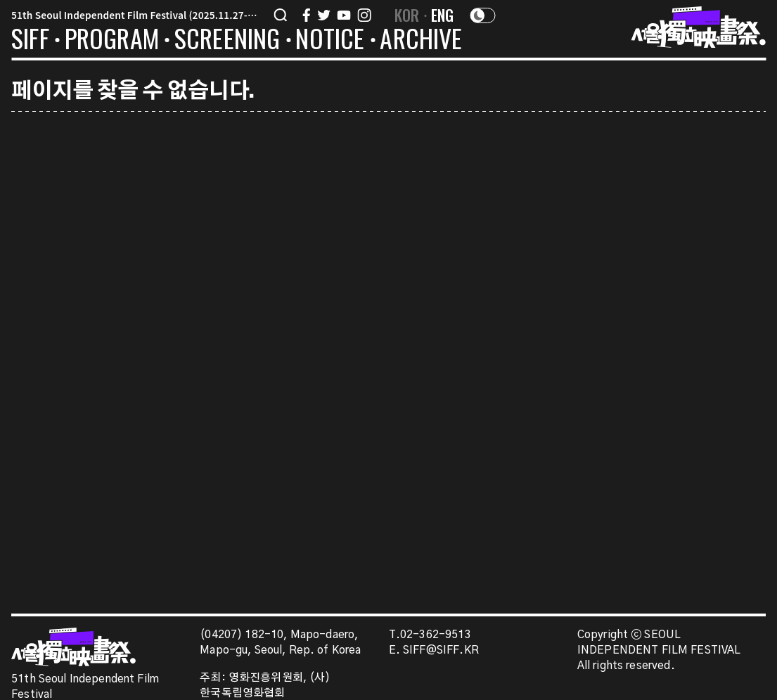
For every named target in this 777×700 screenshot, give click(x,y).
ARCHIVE (421, 41)
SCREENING (227, 41)
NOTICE (330, 41)
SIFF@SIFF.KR (441, 650)
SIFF (30, 41)
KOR (407, 15)
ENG (443, 15)
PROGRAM (112, 41)
